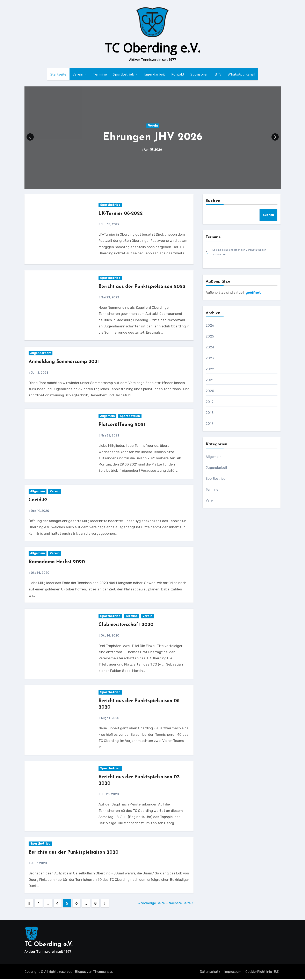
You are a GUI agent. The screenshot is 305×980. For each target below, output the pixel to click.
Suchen (213, 201)
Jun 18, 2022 (110, 225)
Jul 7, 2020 (39, 864)
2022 (210, 370)
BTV (218, 75)
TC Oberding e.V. (153, 48)
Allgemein (107, 416)
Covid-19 (38, 500)
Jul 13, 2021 (39, 373)
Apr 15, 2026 (152, 150)
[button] (275, 138)
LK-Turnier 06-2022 (121, 214)
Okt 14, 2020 (40, 573)
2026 (210, 326)
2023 (210, 359)
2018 (210, 413)
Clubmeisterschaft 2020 (127, 625)
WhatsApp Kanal (241, 75)
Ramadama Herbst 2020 (58, 562)
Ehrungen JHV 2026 (152, 138)
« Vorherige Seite (151, 904)
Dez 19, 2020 (40, 511)
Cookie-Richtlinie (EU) (262, 972)
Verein (80, 75)
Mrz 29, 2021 (110, 436)
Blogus (80, 972)
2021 (210, 381)
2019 (210, 402)
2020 (210, 392)
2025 (210, 337)
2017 (209, 424)
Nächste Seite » (181, 904)
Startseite (58, 75)
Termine (100, 75)
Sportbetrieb (125, 75)
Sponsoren (199, 75)
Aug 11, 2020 (110, 719)
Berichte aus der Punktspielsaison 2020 (75, 853)
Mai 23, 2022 (110, 298)
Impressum (233, 972)
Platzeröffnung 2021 (123, 425)
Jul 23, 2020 (110, 795)
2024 (210, 348)
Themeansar (103, 972)
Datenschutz (210, 972)
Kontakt (178, 75)
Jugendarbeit (154, 75)
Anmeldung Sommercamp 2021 (65, 362)
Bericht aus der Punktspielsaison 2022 (144, 287)
